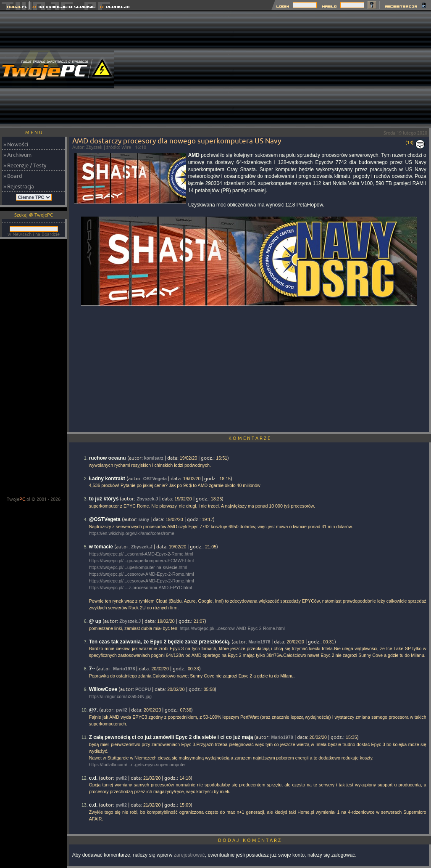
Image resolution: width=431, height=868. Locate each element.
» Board (13, 176)
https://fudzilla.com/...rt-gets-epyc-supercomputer (138, 765)
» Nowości (16, 144)
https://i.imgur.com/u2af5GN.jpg (120, 696)
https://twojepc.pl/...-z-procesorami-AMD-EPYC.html (141, 587)
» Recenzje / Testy (25, 165)
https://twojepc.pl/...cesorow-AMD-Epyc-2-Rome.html (142, 574)
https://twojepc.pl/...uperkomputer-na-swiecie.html (138, 567)
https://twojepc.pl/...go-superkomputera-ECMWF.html (141, 561)
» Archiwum (17, 155)
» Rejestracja (19, 186)
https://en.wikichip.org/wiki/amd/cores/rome (132, 533)
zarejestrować (189, 855)
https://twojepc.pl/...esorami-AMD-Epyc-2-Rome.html (141, 554)
